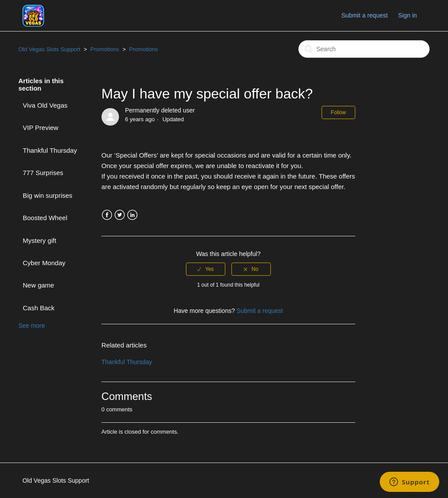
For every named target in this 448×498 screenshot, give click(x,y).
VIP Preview (40, 128)
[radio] (206, 269)
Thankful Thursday (50, 150)
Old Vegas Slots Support (49, 49)
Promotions (105, 49)
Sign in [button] (408, 15)
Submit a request (364, 15)
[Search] (364, 49)
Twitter (120, 215)
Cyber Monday (44, 263)
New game (38, 285)
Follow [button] (338, 112)
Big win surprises (47, 195)
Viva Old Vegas (45, 105)
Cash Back (39, 308)
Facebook (107, 215)
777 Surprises (43, 173)
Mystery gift (40, 240)
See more (32, 326)
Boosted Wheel (45, 218)
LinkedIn (132, 215)
